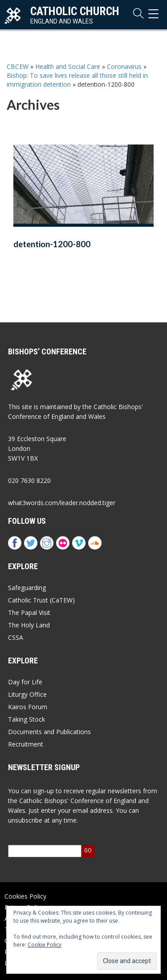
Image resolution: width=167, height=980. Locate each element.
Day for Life (25, 682)
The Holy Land (29, 625)
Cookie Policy (45, 945)
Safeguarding (27, 588)
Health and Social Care (68, 66)
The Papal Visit (29, 612)
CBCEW (18, 66)
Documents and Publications (49, 732)
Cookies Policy (25, 896)
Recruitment (26, 744)
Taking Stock (26, 719)
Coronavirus (124, 66)
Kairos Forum (28, 707)
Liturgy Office (27, 694)
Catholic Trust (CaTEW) (41, 600)
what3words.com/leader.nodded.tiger (62, 503)
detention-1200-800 (52, 244)
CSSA (16, 637)
